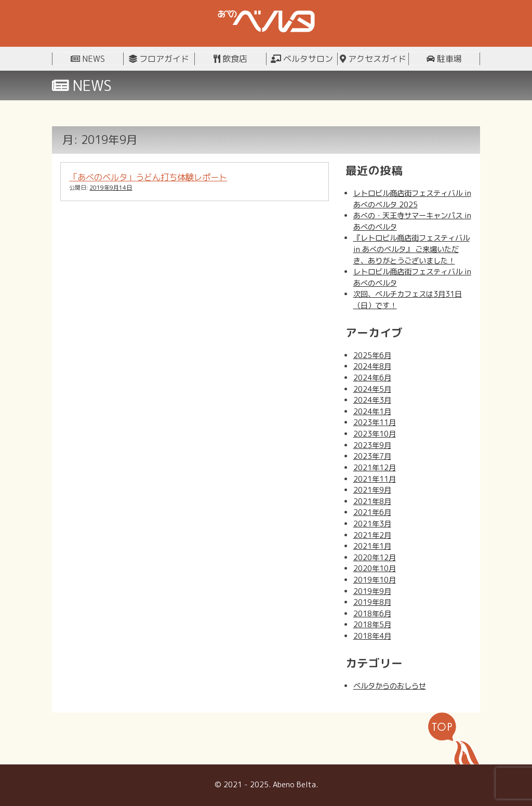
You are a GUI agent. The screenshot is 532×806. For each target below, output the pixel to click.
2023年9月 (372, 445)
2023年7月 (372, 456)
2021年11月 (375, 479)
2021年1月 (372, 546)
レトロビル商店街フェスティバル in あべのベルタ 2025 (412, 199)
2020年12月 (375, 558)
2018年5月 (372, 625)
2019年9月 (372, 591)
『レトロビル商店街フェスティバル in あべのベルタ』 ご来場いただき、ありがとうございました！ (411, 249)
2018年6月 (372, 614)
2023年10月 (375, 434)
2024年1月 (372, 412)
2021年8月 (372, 501)
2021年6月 (372, 512)
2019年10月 (375, 580)
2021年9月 (372, 490)
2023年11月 (375, 422)
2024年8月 (372, 366)
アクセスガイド (373, 59)
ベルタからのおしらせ (390, 686)
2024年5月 (372, 389)
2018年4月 (372, 636)
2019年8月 (372, 602)
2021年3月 (372, 524)
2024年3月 (372, 400)
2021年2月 (372, 535)
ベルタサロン (302, 59)
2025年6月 (372, 355)
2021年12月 (375, 468)
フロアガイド (159, 59)
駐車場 (444, 59)
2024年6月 (372, 378)
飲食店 (230, 59)
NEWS (88, 59)
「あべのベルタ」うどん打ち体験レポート (148, 177)
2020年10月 (375, 569)
